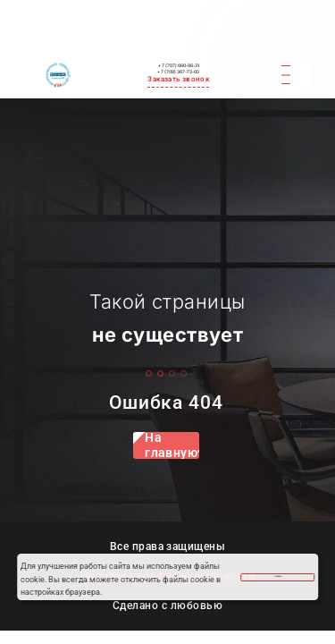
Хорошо (276, 574)
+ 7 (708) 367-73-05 (179, 37)
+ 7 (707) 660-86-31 (179, 22)
